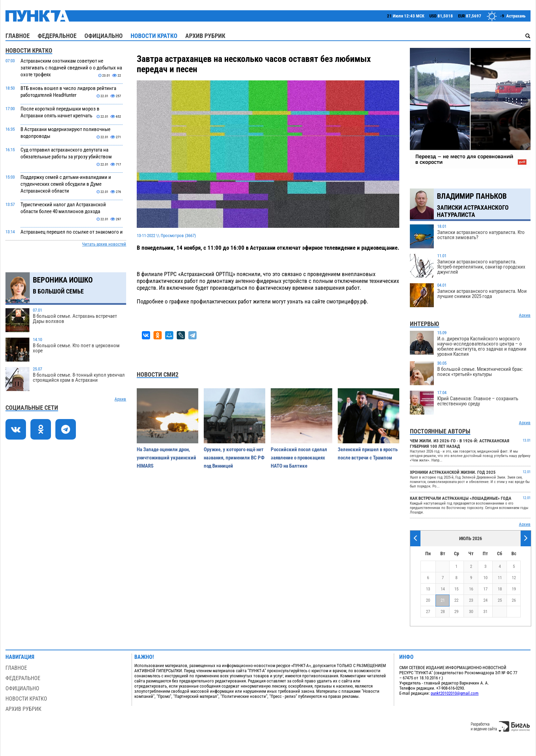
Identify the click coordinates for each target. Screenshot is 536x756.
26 (514, 600)
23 (471, 600)
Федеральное (57, 36)
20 (428, 600)
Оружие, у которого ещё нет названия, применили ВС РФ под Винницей (234, 458)
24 (485, 600)
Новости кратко (154, 36)
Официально (104, 36)
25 (500, 600)
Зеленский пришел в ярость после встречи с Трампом (368, 454)
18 (500, 589)
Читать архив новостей (104, 244)
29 (456, 611)
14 (443, 589)
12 (514, 578)
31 (485, 611)
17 (485, 589)
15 (456, 589)
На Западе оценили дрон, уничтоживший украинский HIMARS (166, 458)
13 (428, 589)
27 (428, 611)
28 (443, 611)
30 (471, 611)
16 (471, 589)
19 (514, 589)
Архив (120, 399)
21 (443, 600)
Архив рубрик (205, 36)
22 (456, 600)
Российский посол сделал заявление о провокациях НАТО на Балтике (299, 458)
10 (485, 578)
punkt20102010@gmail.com (455, 693)
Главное (18, 36)
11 (500, 578)
